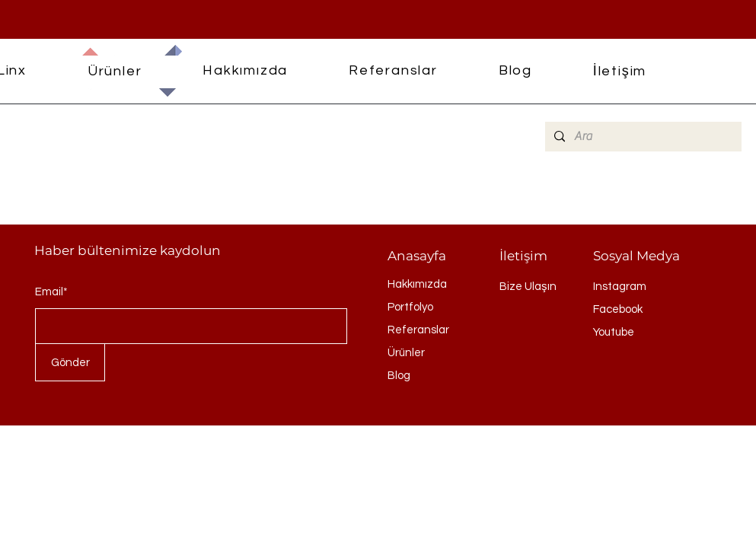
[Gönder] (70, 362)
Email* (51, 292)
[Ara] (642, 137)
